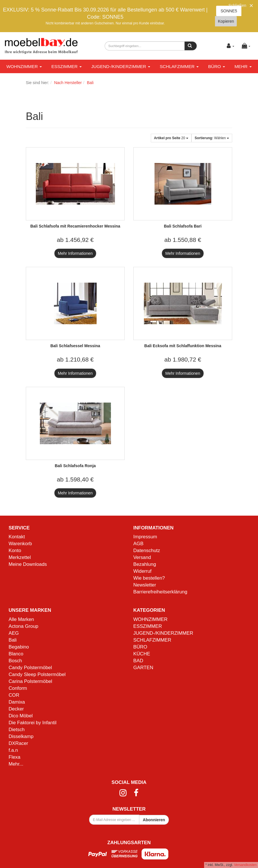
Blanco (16, 654)
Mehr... (16, 764)
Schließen (237, 5)
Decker (16, 709)
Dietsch (17, 730)
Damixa (17, 702)
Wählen (212, 138)
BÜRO (217, 66)
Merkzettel (20, 557)
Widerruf (142, 571)
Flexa (14, 757)
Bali (13, 640)
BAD (138, 661)
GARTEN (143, 668)
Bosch (15, 661)
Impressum (145, 537)
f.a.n (13, 750)
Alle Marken (21, 619)
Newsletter (145, 585)
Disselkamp (21, 736)
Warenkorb (20, 544)
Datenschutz (147, 550)
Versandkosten (245, 865)
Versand (142, 557)
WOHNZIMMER (24, 66)
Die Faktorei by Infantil (33, 723)
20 (171, 138)
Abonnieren (154, 820)
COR (14, 695)
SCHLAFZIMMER (179, 66)
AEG (14, 633)
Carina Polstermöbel (30, 681)
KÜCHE (142, 654)
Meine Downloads (28, 564)
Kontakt (17, 537)
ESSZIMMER (67, 66)
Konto (15, 550)
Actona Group (24, 626)
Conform (18, 688)
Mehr (243, 66)
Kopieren (226, 21)
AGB (138, 544)
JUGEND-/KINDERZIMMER (121, 66)
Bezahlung (145, 564)
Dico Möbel (21, 716)
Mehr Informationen (75, 253)
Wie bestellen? (149, 578)
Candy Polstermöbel (30, 668)
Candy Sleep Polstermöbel (37, 674)
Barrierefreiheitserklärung (160, 592)
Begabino (19, 647)
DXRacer (18, 743)
